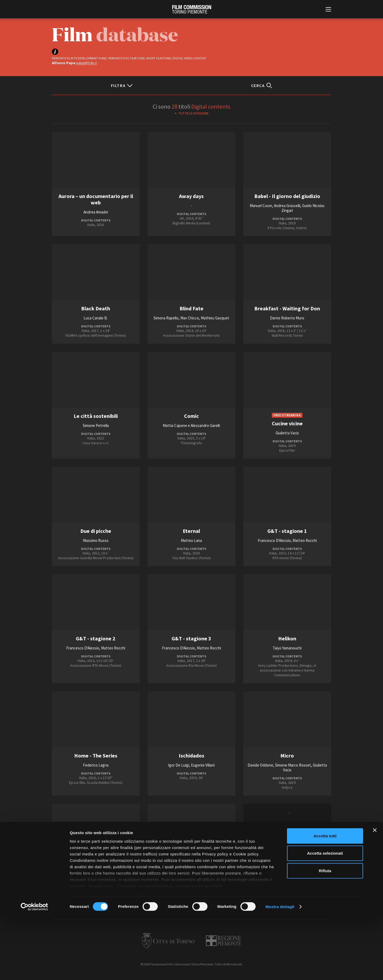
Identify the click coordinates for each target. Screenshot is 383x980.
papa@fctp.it (86, 63)
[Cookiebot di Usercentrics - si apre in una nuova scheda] (34, 970)
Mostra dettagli (280, 969)
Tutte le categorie (193, 113)
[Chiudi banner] (375, 893)
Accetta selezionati (325, 916)
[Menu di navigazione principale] (328, 10)
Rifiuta (325, 934)
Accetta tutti (325, 899)
